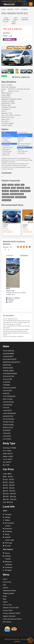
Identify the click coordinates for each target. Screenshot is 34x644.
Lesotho (7, 526)
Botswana (7, 529)
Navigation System (8, 197)
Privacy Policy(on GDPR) (12, 613)
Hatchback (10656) (10, 448)
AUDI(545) (7, 382)
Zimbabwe (8, 531)
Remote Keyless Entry (17, 194)
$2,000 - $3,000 (9, 485)
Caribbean (8, 565)
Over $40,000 (8, 502)
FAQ (4, 585)
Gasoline (5, 191)
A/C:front (5, 194)
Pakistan (7, 556)
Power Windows (21, 197)
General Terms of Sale (11, 608)
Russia (6, 553)
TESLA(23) (7, 433)
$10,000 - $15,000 (9, 494)
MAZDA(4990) (8, 368)
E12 (22, 185)
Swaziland (7, 567)
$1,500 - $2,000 (9, 482)
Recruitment (7, 622)
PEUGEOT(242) (8, 422)
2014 (4, 185)
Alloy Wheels (7, 200)
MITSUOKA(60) (8, 419)
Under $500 (7, 474)
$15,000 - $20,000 (9, 497)
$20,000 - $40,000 (10, 499)
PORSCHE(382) (8, 425)
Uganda (7, 537)
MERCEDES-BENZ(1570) (11, 362)
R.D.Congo (8, 543)
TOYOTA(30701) (9, 351)
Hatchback (6, 188)
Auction (6, 588)
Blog (4, 599)
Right (28, 188)
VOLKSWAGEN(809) (10, 374)
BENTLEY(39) (8, 399)
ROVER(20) (7, 430)
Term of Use (7, 605)
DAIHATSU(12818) (9, 388)
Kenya (6, 534)
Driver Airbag (14, 191)
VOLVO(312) (7, 436)
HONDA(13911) (8, 356)
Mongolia (7, 570)
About (5, 579)
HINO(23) (6, 393)
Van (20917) (7, 462)
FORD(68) (6, 385)
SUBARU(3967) (8, 371)
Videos (5, 602)
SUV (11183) (7, 451)
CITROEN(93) (8, 405)
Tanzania (7, 514)
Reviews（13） (8, 247)
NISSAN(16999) (9, 354)
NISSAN (10, 9)
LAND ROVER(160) (9, 413)
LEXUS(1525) (7, 391)
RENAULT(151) (8, 428)
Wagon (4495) (8, 456)
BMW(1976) (7, 365)
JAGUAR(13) (7, 411)
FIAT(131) (6, 408)
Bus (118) (6, 465)
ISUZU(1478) (8, 379)
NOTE (17, 9)
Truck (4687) (8, 459)
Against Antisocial (9, 616)
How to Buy (7, 582)
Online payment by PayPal (12, 619)
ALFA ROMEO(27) (9, 396)
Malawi (6, 520)
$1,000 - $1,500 (8, 479)
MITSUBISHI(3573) (10, 359)
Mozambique (8, 523)
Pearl (13, 188)
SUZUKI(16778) (8, 376)
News (5, 596)
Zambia (6, 517)
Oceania (7, 559)
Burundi (7, 546)
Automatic (20, 188)
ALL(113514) (7, 439)
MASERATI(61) (8, 416)
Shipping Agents (9, 593)
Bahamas (7, 562)
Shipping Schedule (9, 590)
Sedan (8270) (8, 454)
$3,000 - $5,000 (9, 488)
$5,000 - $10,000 (9, 491)
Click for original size (21, 77)
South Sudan (9, 540)
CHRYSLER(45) (8, 402)
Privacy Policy (8, 610)
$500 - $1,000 (8, 477)
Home (4, 9)
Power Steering (25, 191)
